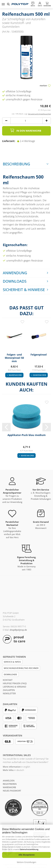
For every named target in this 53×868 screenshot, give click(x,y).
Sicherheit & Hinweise (24, 290)
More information (12, 767)
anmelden (9, 781)
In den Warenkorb (26, 130)
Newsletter (9, 693)
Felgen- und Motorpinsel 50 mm (14, 358)
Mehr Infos (8, 770)
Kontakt (8, 680)
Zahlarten (9, 690)
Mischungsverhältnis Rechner (21, 668)
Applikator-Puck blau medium (27, 435)
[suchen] (9, 4)
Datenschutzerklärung (29, 849)
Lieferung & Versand (14, 687)
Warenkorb (9, 787)
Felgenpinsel (39, 355)
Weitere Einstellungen (26, 862)
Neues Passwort (12, 791)
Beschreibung (16, 164)
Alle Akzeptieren (27, 855)
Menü (3, 4)
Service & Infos (12, 662)
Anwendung (15, 273)
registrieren (10, 784)
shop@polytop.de (18, 630)
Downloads (15, 281)
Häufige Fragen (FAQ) (15, 683)
